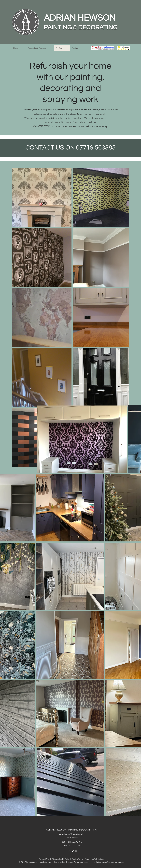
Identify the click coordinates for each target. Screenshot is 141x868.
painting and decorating (51, 118)
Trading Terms (77, 859)
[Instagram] (76, 851)
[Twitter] (73, 851)
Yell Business (99, 859)
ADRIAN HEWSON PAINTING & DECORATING (71, 830)
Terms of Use (44, 859)
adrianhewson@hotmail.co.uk (71, 834)
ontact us (59, 126)
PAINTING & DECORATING (81, 28)
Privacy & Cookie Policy (61, 859)
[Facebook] (69, 851)
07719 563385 (72, 837)
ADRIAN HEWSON (80, 18)
